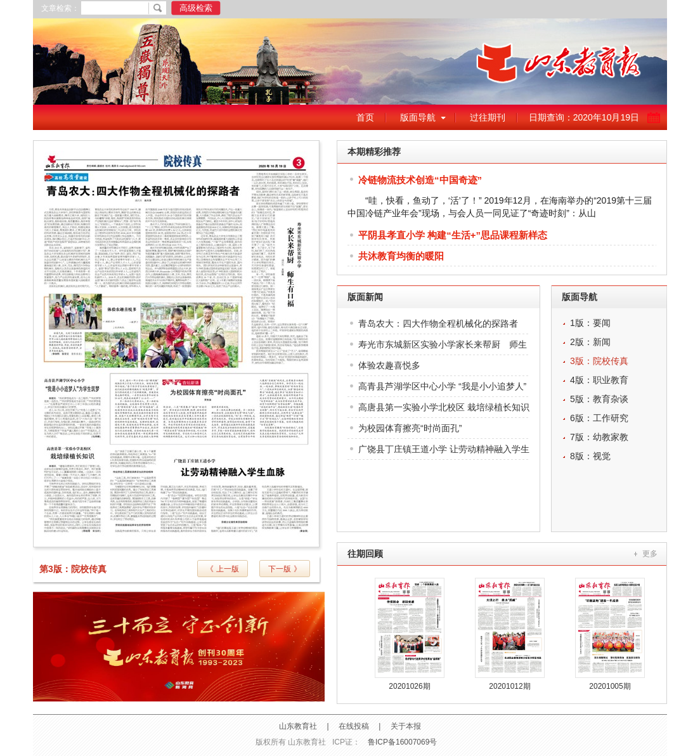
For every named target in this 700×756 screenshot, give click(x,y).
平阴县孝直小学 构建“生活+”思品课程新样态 (453, 235)
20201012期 (509, 686)
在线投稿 (354, 726)
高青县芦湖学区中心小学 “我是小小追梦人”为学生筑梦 (442, 389)
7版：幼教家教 (599, 437)
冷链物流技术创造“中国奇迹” (420, 180)
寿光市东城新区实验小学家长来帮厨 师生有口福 (443, 347)
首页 (365, 117)
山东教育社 (298, 726)
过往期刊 (488, 117)
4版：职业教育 (599, 380)
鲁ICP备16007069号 (402, 742)
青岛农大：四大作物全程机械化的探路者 (438, 323)
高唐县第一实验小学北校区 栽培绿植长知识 (444, 407)
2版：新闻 (590, 342)
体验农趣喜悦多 (389, 365)
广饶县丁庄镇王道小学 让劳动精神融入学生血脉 (444, 452)
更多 (650, 554)
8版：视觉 (590, 456)
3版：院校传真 (599, 361)
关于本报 (406, 726)
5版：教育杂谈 (599, 399)
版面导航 (418, 117)
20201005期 (610, 686)
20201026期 (409, 686)
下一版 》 (284, 569)
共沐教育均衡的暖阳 (401, 256)
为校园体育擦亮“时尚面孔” (410, 428)
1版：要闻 (590, 323)
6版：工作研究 (599, 418)
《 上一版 (222, 569)
